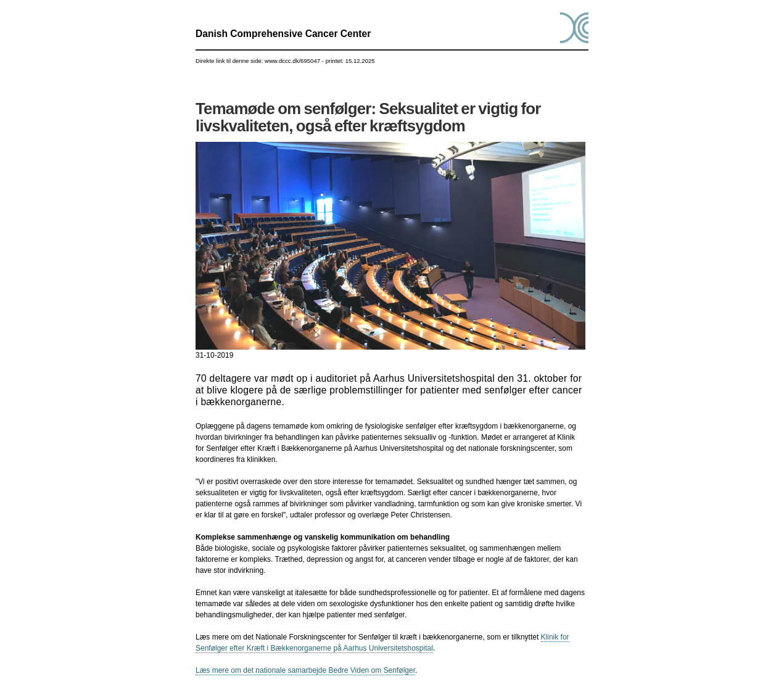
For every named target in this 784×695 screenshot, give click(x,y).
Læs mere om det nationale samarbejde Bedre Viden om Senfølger (305, 670)
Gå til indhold (392, 0)
